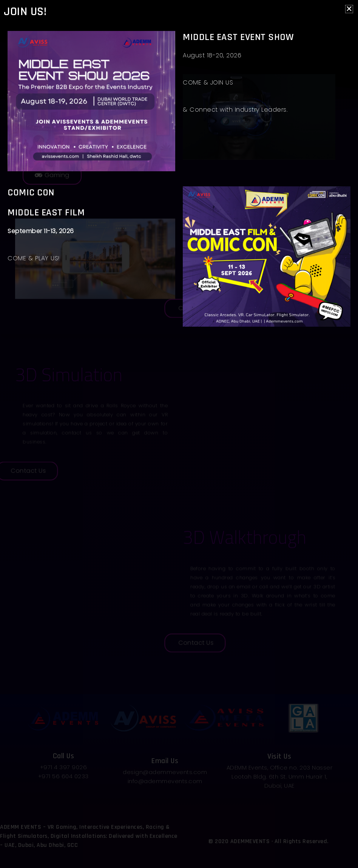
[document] (179, 434)
